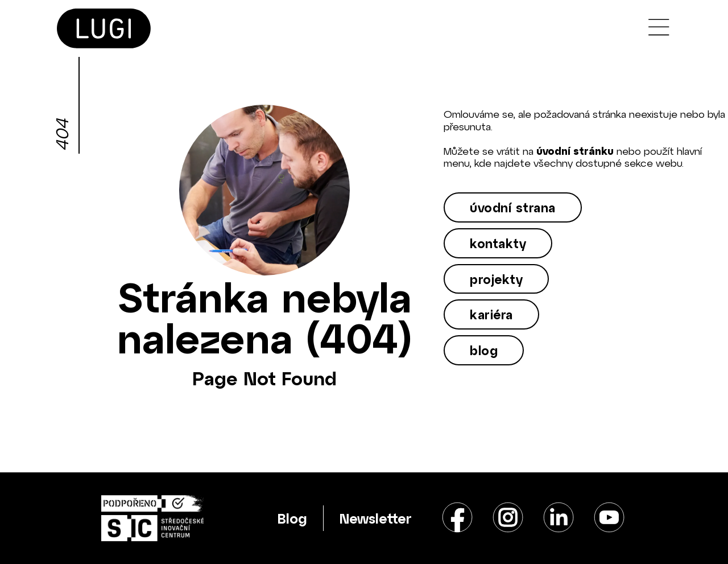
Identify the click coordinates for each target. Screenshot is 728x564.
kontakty (498, 243)
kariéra (491, 314)
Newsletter (376, 518)
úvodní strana (513, 207)
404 (61, 135)
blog (484, 350)
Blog (292, 518)
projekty (496, 279)
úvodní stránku (575, 151)
